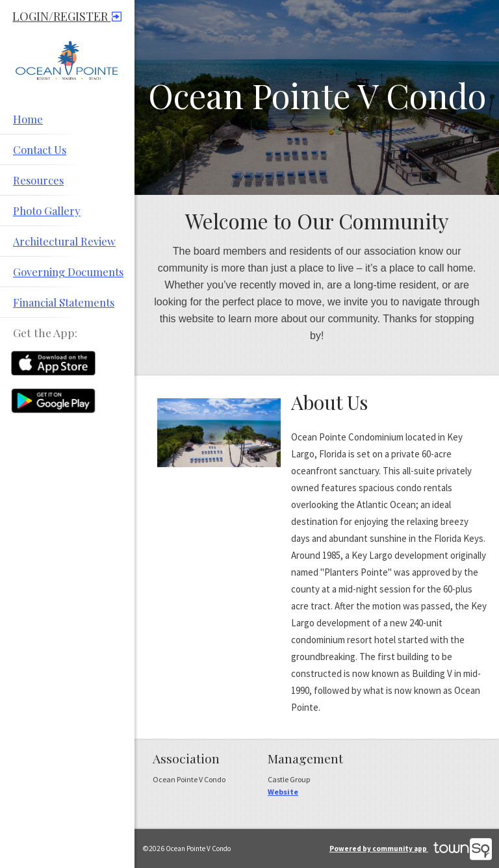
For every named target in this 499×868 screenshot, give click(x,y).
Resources (38, 180)
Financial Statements (64, 302)
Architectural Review (64, 241)
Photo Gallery (47, 211)
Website (283, 792)
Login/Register (67, 16)
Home (28, 119)
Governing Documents (68, 272)
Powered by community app (411, 849)
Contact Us (40, 149)
